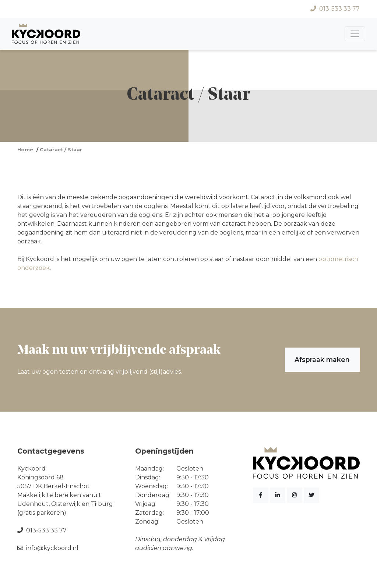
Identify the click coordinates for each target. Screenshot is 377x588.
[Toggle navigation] (355, 34)
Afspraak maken (322, 360)
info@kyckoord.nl (48, 548)
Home (25, 150)
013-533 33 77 (335, 9)
